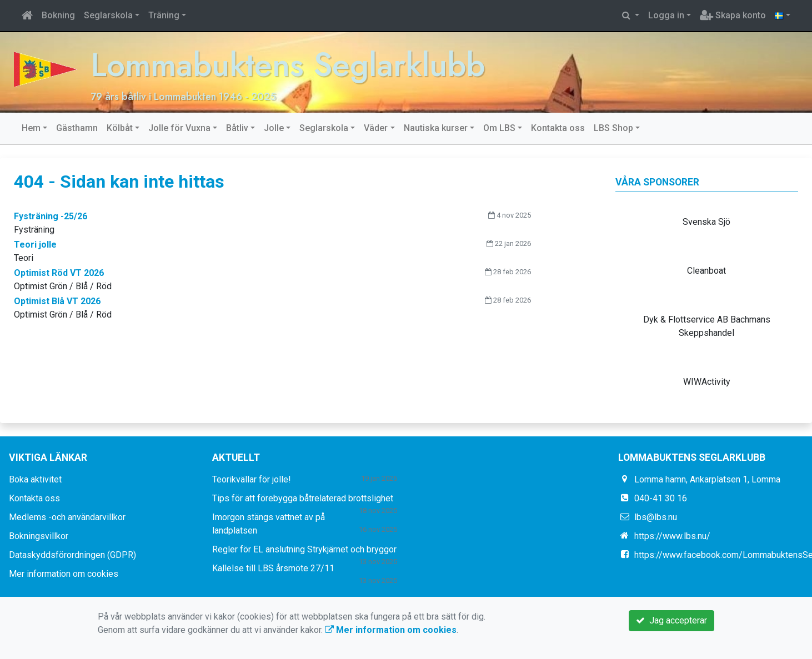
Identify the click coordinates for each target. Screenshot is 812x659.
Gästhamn (77, 128)
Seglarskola (108, 15)
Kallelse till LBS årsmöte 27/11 (273, 568)
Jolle (274, 128)
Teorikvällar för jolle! (252, 479)
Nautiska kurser (436, 128)
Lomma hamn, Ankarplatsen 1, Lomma (707, 479)
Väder (376, 128)
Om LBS (499, 128)
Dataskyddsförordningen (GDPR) (72, 555)
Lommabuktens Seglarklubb (288, 65)
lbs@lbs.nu (656, 517)
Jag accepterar (671, 620)
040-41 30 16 (661, 498)
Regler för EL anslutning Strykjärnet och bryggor (304, 549)
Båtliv (237, 128)
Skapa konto (733, 15)
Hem (31, 128)
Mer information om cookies (64, 574)
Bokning (58, 15)
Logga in (666, 15)
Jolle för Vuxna (179, 128)
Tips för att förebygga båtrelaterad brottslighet (303, 498)
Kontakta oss (558, 128)
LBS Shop (613, 128)
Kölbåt (120, 128)
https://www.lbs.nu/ (672, 536)
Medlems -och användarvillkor (67, 517)
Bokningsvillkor (39, 536)
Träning (164, 15)
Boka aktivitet (35, 479)
